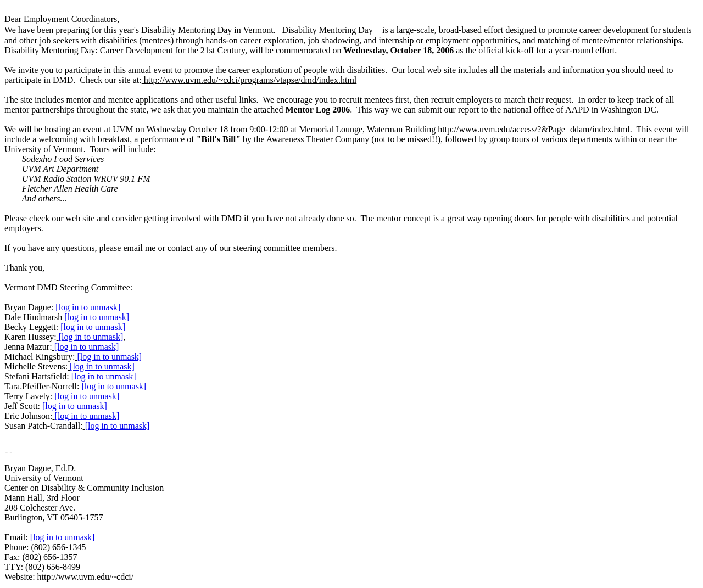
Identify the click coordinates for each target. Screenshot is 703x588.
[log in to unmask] (88, 307)
